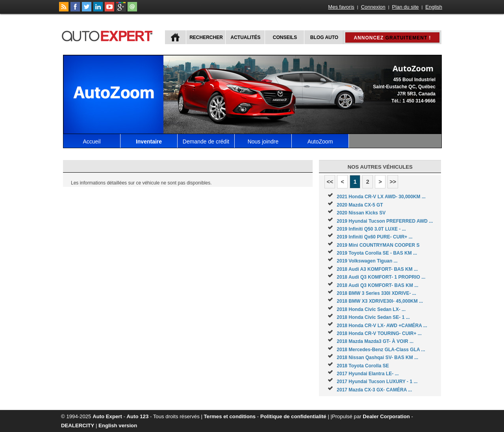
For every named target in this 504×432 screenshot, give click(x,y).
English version (118, 425)
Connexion (373, 7)
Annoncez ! (392, 38)
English (434, 7)
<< (330, 182)
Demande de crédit (206, 142)
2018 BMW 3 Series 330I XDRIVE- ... (376, 293)
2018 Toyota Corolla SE (363, 366)
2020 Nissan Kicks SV (361, 213)
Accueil (92, 142)
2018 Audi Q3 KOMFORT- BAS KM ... (377, 285)
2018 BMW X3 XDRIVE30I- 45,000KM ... (380, 301)
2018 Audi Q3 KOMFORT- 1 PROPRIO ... (381, 277)
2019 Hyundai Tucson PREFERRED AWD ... (385, 221)
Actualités (246, 37)
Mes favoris (341, 7)
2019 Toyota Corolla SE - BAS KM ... (377, 253)
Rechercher (206, 37)
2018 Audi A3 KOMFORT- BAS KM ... (377, 269)
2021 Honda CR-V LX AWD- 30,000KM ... (381, 197)
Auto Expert (107, 416)
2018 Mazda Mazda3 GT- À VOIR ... (375, 341)
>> (393, 182)
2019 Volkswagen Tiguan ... (367, 261)
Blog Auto (324, 37)
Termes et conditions (230, 416)
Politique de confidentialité (293, 416)
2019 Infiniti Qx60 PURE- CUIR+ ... (374, 237)
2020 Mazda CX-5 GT (360, 205)
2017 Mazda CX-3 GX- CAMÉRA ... (374, 390)
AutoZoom (320, 142)
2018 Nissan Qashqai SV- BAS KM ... (377, 358)
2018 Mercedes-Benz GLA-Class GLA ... (381, 350)
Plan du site (406, 7)
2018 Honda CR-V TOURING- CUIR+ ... (379, 333)
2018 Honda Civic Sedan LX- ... (371, 309)
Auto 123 (138, 416)
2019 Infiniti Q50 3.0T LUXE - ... (371, 229)
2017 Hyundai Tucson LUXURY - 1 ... (377, 382)
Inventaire (149, 142)
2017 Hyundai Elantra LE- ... (368, 374)
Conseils (285, 37)
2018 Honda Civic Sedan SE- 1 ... (373, 317)
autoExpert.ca (109, 35)
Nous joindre (263, 142)
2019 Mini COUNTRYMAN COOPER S (378, 245)
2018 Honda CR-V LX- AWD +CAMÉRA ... (382, 326)
